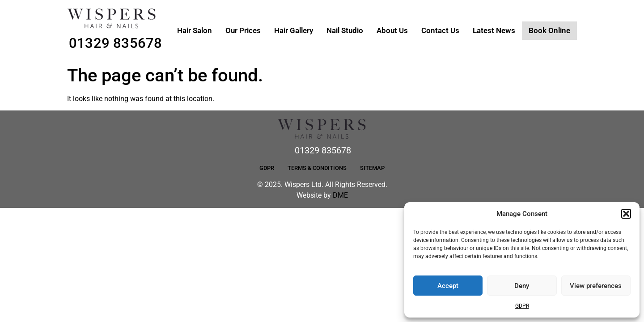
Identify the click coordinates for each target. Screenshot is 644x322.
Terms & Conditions (317, 168)
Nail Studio (345, 30)
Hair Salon (195, 30)
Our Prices (243, 30)
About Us (392, 30)
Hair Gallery (294, 30)
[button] (626, 214)
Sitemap (372, 168)
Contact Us (440, 30)
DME (340, 195)
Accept (448, 286)
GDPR (522, 306)
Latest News (494, 30)
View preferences (596, 286)
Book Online (549, 30)
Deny (522, 286)
